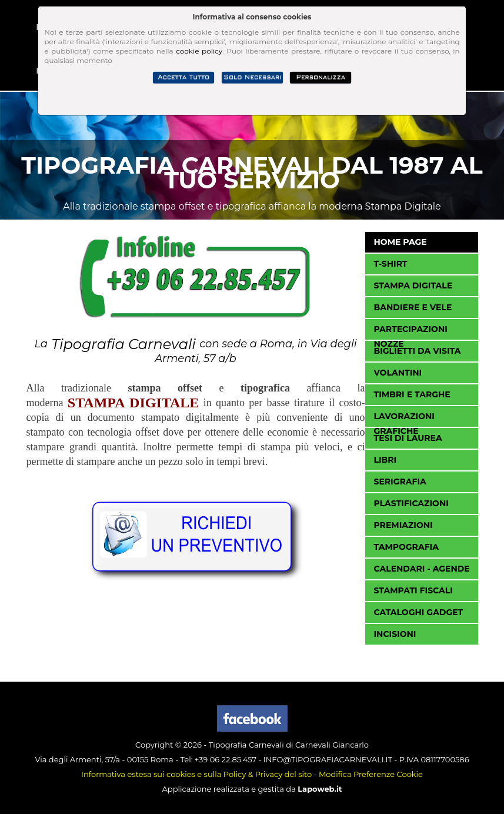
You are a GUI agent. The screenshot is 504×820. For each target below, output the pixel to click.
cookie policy (199, 51)
